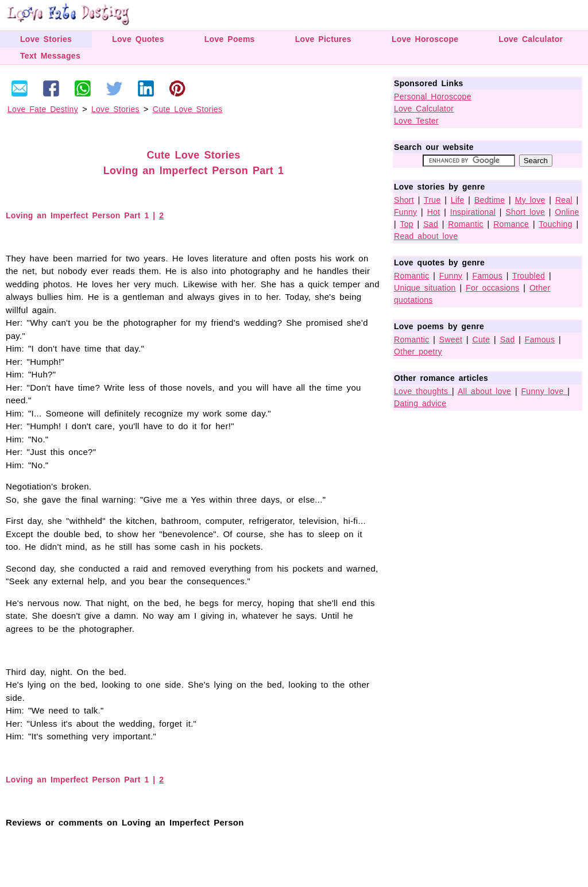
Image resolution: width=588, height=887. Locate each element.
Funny (405, 212)
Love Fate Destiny (43, 109)
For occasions (493, 288)
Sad (431, 224)
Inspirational (473, 212)
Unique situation (425, 288)
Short (404, 200)
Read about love (426, 236)
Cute (481, 340)
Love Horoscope (425, 39)
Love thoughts (423, 391)
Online (567, 212)
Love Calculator (531, 39)
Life (458, 200)
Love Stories (46, 39)
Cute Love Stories (187, 109)
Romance (511, 224)
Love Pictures (323, 39)
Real (564, 200)
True (432, 200)
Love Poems (230, 39)
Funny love (545, 391)
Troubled (529, 276)
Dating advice (420, 403)
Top (406, 224)
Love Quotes (138, 39)
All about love (484, 391)
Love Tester (416, 121)
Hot (434, 212)
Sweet (451, 340)
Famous (488, 276)
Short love (525, 212)
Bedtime (490, 200)
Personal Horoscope (433, 97)
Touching (555, 224)
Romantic (466, 224)
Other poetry (418, 352)
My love (530, 200)
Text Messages (50, 56)
